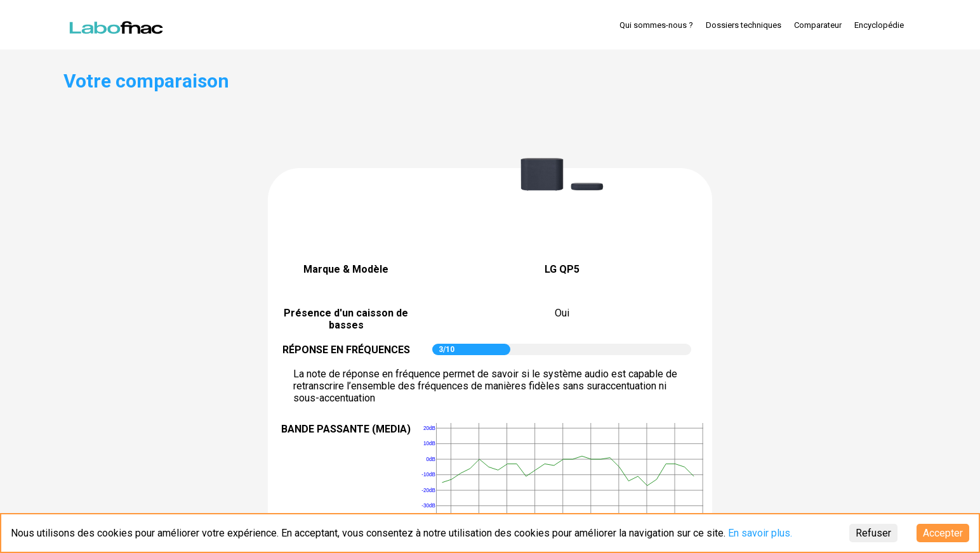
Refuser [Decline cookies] (873, 533)
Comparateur (818, 25)
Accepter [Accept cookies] (943, 533)
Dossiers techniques (744, 25)
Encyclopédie (879, 25)
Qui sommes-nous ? (656, 25)
